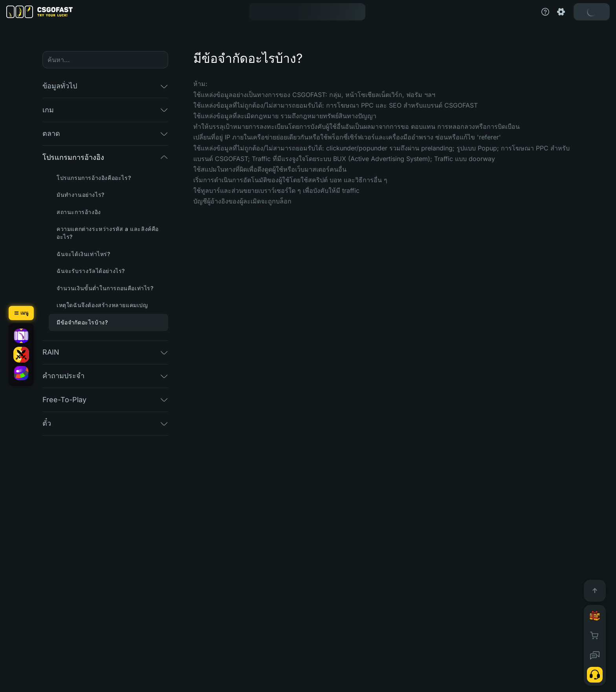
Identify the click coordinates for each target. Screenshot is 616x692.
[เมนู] (21, 313)
